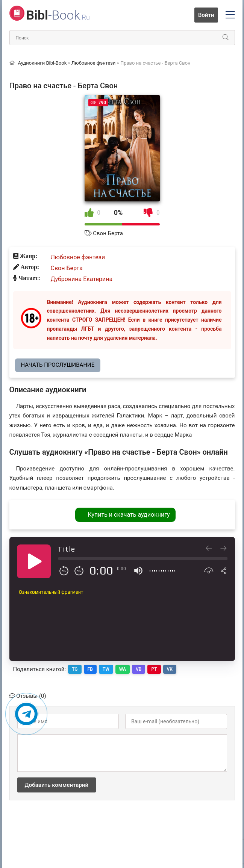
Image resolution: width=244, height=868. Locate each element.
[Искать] (226, 38)
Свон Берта (108, 233)
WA (123, 669)
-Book (58, 15)
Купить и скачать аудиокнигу (129, 515)
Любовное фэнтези (78, 257)
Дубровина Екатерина (82, 279)
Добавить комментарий (57, 785)
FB (90, 669)
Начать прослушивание (58, 365)
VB (139, 669)
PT (154, 669)
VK (170, 669)
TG (75, 669)
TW (106, 669)
